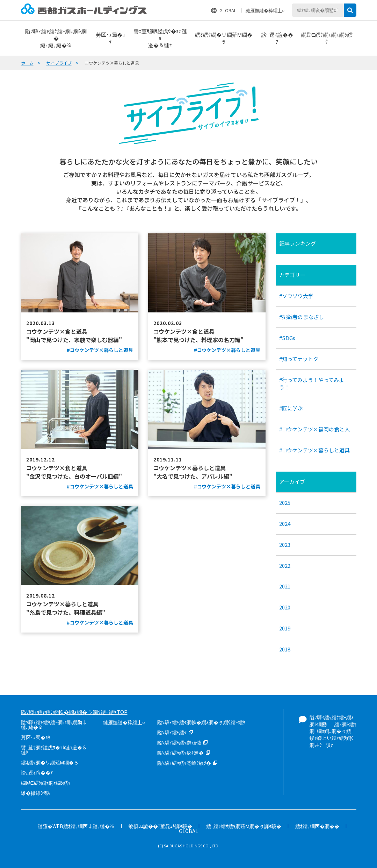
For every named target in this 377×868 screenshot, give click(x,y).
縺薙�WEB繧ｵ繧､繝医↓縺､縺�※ (76, 826)
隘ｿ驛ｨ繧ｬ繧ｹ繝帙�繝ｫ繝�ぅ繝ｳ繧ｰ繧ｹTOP (74, 712)
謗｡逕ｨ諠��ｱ (37, 772)
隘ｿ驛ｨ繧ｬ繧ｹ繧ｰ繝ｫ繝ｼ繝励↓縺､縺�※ (54, 725)
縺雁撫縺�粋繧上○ (265, 10)
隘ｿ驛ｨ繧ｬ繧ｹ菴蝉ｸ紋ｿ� (184, 763)
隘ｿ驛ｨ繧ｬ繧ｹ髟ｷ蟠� (180, 753)
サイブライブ (59, 63)
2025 (285, 503)
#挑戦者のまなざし (302, 317)
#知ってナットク (299, 359)
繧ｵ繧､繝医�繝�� (317, 826)
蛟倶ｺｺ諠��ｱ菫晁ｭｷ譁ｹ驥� (160, 826)
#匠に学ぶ (291, 408)
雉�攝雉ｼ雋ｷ (36, 793)
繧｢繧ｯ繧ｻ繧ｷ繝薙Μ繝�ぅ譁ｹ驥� (244, 826)
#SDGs (287, 338)
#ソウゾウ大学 (296, 296)
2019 (285, 628)
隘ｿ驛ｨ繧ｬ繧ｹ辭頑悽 (179, 742)
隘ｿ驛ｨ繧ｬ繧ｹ (172, 732)
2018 (285, 649)
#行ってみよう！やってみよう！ (312, 383)
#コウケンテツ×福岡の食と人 (314, 429)
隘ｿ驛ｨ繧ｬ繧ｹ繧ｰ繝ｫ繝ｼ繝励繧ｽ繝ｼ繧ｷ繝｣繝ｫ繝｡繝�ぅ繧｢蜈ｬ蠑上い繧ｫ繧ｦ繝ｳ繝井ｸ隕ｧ (333, 731)
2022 (285, 566)
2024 (285, 524)
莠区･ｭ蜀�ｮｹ (36, 737)
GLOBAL (228, 10)
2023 (285, 545)
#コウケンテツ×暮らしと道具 (314, 450)
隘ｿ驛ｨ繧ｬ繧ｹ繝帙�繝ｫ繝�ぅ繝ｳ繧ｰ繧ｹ (201, 722)
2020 (285, 607)
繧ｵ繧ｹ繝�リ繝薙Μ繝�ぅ (50, 762)
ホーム (27, 63)
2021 (285, 586)
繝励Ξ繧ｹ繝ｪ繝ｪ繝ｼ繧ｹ (46, 783)
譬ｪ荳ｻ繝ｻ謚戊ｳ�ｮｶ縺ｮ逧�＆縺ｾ (54, 750)
